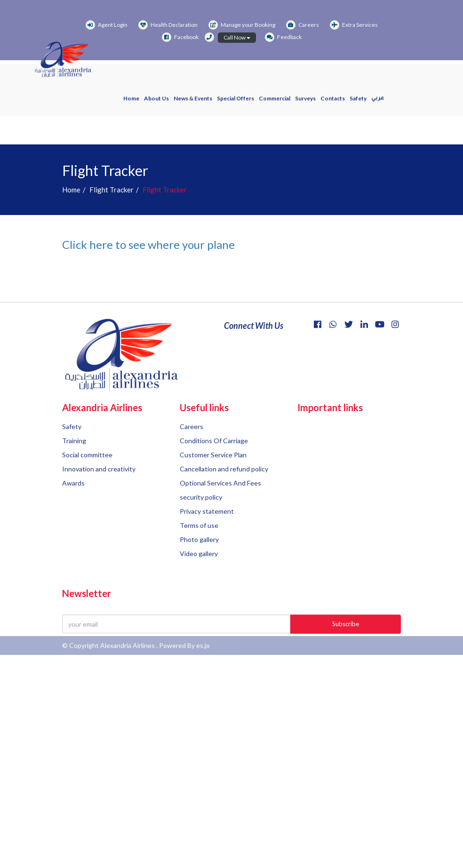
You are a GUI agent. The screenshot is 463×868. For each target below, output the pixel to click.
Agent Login (107, 25)
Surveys (305, 102)
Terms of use (199, 555)
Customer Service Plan (213, 484)
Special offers (235, 102)
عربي (378, 103)
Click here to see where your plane (148, 244)
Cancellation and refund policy (224, 498)
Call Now (237, 37)
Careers (303, 25)
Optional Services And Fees (220, 513)
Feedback (283, 37)
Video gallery (199, 583)
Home (131, 102)
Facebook (180, 37)
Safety (358, 102)
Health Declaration (168, 25)
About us (156, 102)
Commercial (275, 102)
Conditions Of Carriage (214, 470)
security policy (201, 527)
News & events (193, 102)
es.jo (203, 650)
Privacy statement (207, 541)
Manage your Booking (242, 25)
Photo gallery (199, 569)
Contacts (333, 102)
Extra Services (354, 25)
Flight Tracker (112, 190)
